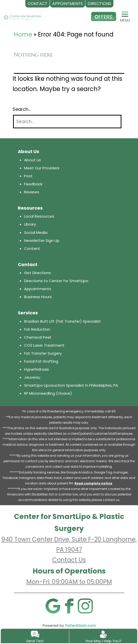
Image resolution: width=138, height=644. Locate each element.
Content (32, 248)
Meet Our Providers (42, 168)
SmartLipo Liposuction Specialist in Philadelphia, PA (71, 385)
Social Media (36, 232)
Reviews (32, 192)
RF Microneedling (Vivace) (48, 393)
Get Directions (38, 273)
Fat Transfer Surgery (43, 353)
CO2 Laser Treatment (44, 345)
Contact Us (69, 560)
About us (32, 160)
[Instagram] (85, 606)
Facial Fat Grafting (41, 361)
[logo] (22, 17)
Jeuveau (32, 377)
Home (23, 34)
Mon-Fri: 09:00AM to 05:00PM (69, 582)
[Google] (53, 606)
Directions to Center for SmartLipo (56, 281)
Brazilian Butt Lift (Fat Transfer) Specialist (62, 321)
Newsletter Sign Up (42, 240)
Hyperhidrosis (37, 369)
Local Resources (39, 216)
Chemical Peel (38, 337)
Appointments (38, 289)
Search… (22, 109)
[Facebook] (69, 606)
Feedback (33, 184)
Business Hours (38, 297)
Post (28, 176)
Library (30, 224)
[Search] (67, 122)
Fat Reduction (37, 329)
